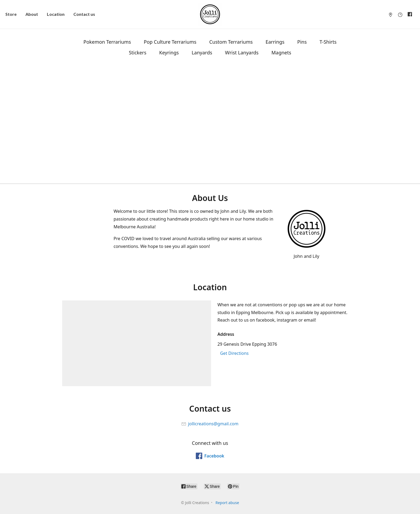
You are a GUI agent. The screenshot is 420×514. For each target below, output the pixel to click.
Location (56, 14)
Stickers (138, 53)
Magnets (281, 53)
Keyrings (169, 53)
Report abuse (227, 503)
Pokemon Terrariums (107, 42)
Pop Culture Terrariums (170, 42)
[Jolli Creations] (210, 14)
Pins (302, 42)
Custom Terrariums (231, 42)
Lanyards (202, 53)
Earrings (275, 42)
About (32, 14)
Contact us (84, 14)
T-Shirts (328, 42)
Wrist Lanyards (242, 53)
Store (11, 14)
